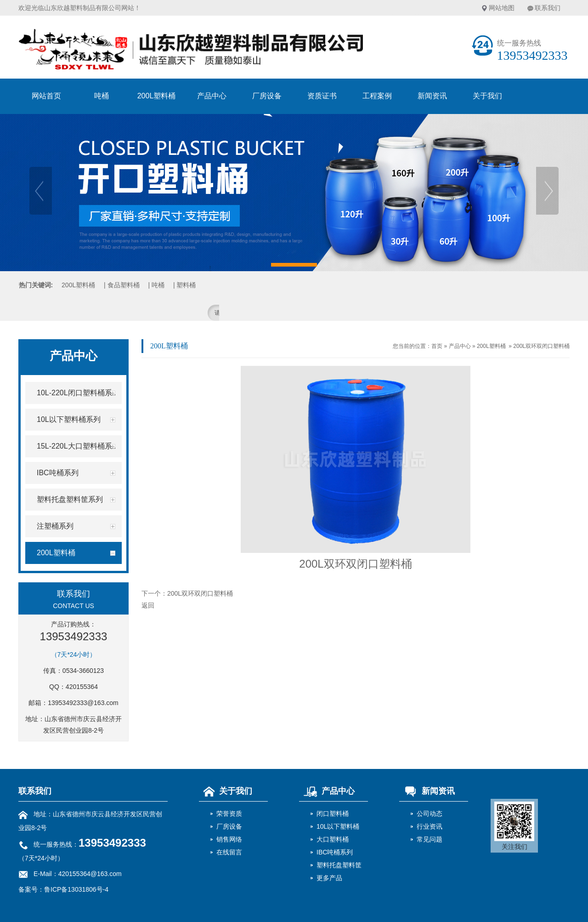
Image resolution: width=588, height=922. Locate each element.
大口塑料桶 (333, 839)
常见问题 (430, 839)
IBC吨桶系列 (335, 852)
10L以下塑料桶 (338, 826)
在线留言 (229, 852)
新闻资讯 (432, 96)
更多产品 (329, 878)
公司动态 (430, 814)
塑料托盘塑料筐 (339, 865)
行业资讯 (430, 826)
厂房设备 (267, 96)
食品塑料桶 (124, 285)
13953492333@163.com (83, 703)
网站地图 (502, 8)
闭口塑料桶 (333, 814)
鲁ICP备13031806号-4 (76, 889)
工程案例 (377, 96)
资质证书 (322, 96)
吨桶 (102, 96)
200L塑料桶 (157, 96)
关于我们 (487, 96)
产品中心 (212, 96)
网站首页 (46, 96)
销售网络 (229, 839)
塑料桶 (186, 285)
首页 (437, 346)
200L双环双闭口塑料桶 (541, 346)
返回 (148, 605)
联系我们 (548, 8)
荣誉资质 (229, 814)
